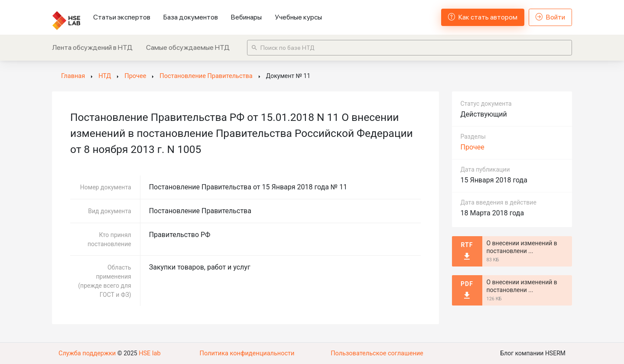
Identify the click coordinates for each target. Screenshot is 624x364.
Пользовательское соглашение (377, 353)
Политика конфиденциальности (247, 353)
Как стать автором (483, 17)
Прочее (473, 147)
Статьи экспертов (122, 17)
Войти (550, 17)
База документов (191, 17)
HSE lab (147, 353)
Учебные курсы (298, 17)
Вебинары (246, 17)
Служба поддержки (86, 353)
